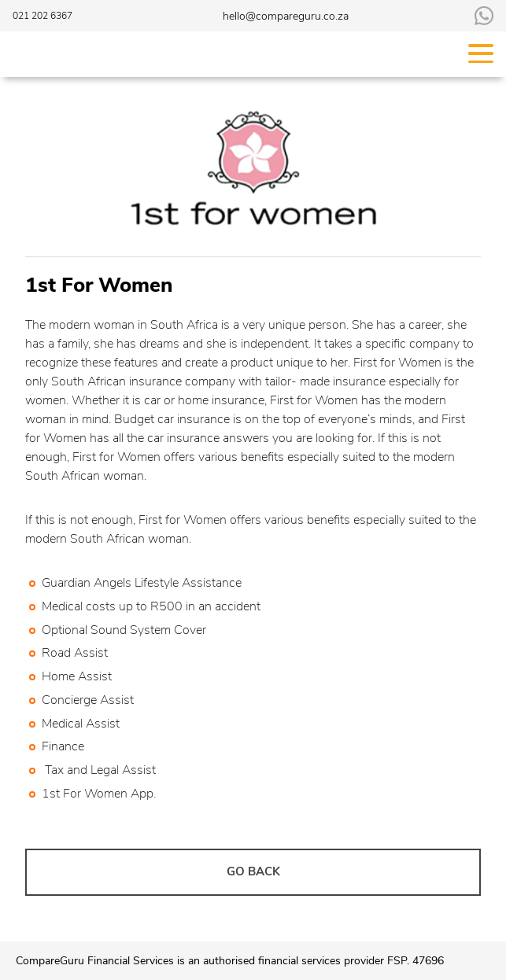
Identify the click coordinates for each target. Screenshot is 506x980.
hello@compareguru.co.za (286, 16)
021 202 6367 (42, 16)
